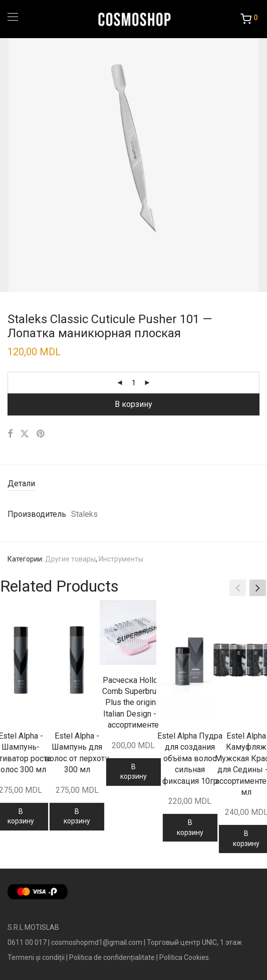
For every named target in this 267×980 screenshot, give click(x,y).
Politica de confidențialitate (112, 957)
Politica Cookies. (185, 957)
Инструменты (121, 559)
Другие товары (70, 559)
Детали (21, 483)
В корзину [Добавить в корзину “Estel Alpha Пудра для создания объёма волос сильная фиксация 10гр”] (190, 827)
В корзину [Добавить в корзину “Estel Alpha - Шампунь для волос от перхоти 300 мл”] (77, 816)
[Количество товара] (134, 383)
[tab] (133, 484)
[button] (258, 588)
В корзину (133, 404)
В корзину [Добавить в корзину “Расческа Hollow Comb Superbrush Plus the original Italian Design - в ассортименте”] (133, 772)
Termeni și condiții (36, 957)
